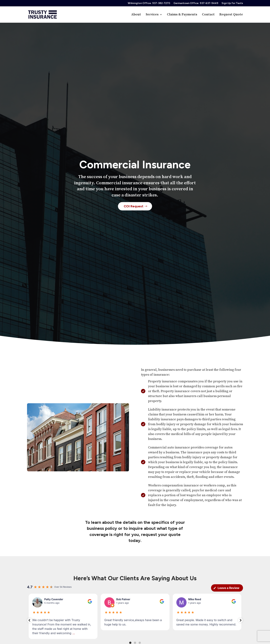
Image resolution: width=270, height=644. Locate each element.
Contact (208, 15)
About (136, 15)
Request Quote (231, 15)
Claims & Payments (182, 15)
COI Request (134, 209)
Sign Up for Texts (232, 3)
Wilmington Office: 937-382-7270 (149, 3)
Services (152, 15)
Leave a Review (226, 588)
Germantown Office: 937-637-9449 (196, 3)
